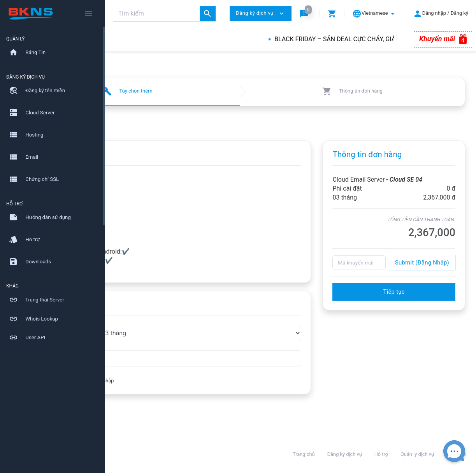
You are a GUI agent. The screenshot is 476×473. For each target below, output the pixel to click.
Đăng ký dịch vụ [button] (261, 13)
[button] (306, 13)
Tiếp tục (411, 301)
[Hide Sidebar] (89, 14)
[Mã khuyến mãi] (376, 272)
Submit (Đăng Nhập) (422, 272)
